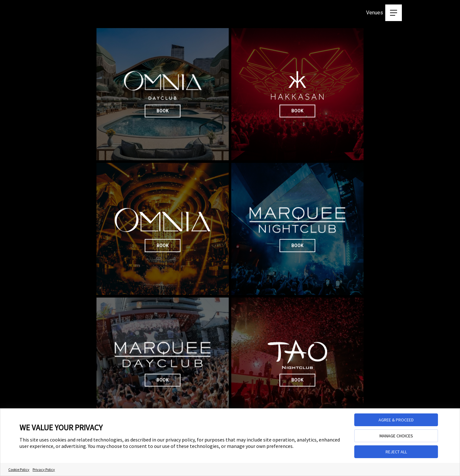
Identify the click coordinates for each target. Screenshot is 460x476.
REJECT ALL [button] (396, 452)
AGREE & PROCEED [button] (396, 420)
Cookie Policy (19, 469)
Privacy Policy (44, 469)
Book (230, 99)
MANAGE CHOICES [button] (396, 436)
